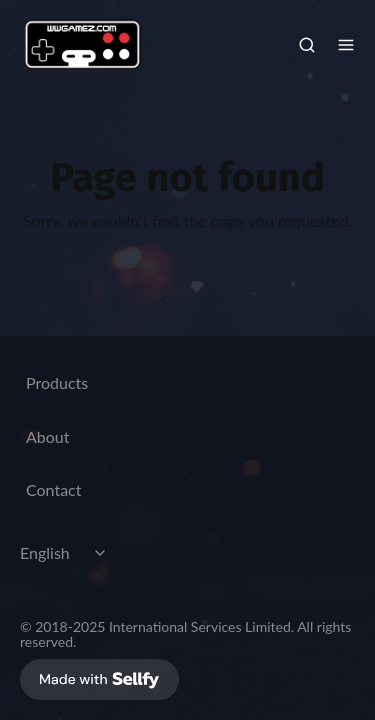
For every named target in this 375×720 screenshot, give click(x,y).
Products (57, 382)
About (48, 436)
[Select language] (66, 553)
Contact (53, 489)
